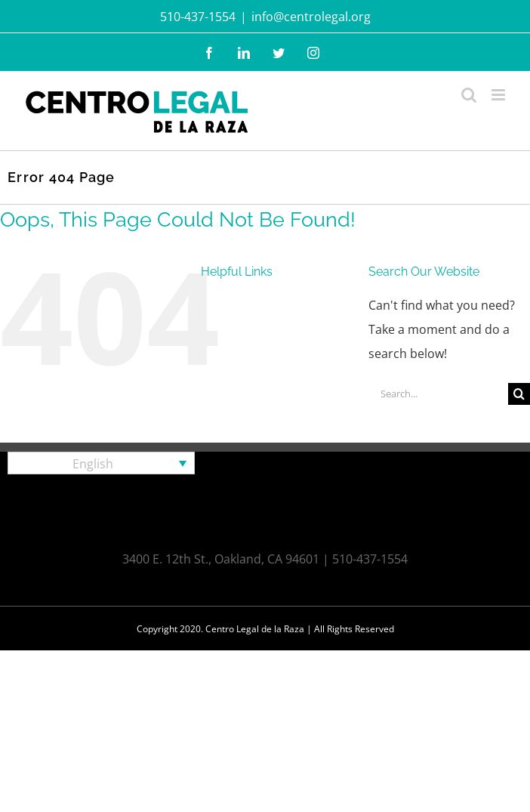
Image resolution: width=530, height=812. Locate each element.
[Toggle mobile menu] (499, 95)
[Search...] (438, 394)
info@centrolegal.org (311, 17)
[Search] (519, 394)
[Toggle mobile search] (469, 95)
